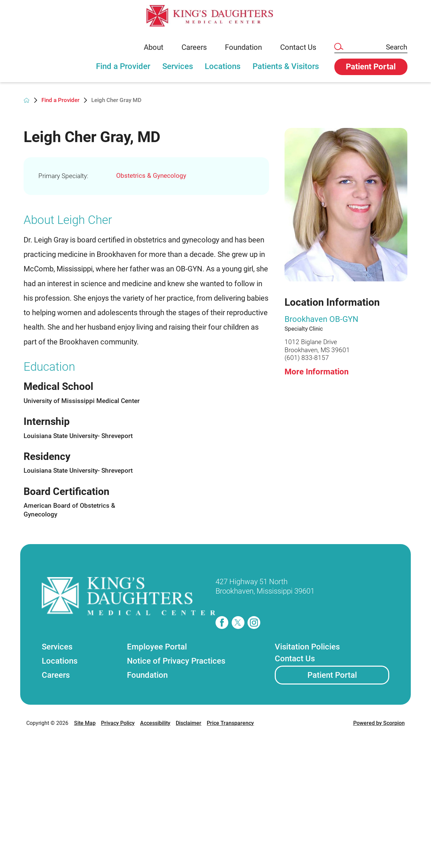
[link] (215, 16)
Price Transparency (230, 723)
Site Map (85, 723)
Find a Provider (123, 66)
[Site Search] (338, 47)
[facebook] (222, 623)
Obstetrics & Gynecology (151, 176)
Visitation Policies (307, 647)
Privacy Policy (118, 723)
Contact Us (298, 47)
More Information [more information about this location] (317, 372)
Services (178, 66)
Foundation (243, 47)
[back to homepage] (26, 100)
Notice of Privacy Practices (176, 661)
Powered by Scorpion (379, 723)
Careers (194, 47)
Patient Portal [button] (371, 67)
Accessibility (155, 723)
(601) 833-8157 (307, 358)
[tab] (123, 70)
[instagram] (254, 623)
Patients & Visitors (286, 66)
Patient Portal (332, 675)
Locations (223, 66)
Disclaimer (189, 723)
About (154, 47)
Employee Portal (157, 647)
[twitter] (238, 623)
